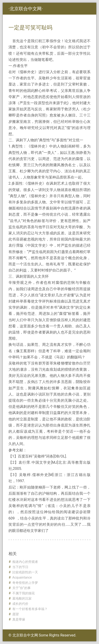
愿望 (16, 614)
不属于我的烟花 (24, 593)
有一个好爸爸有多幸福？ (30, 609)
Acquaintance (22, 577)
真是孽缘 (19, 619)
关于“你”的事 (21, 588)
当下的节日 (20, 567)
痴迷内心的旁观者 (25, 562)
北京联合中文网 (26, 9)
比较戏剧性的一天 (25, 572)
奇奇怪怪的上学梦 (25, 583)
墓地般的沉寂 (22, 598)
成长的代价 (20, 604)
